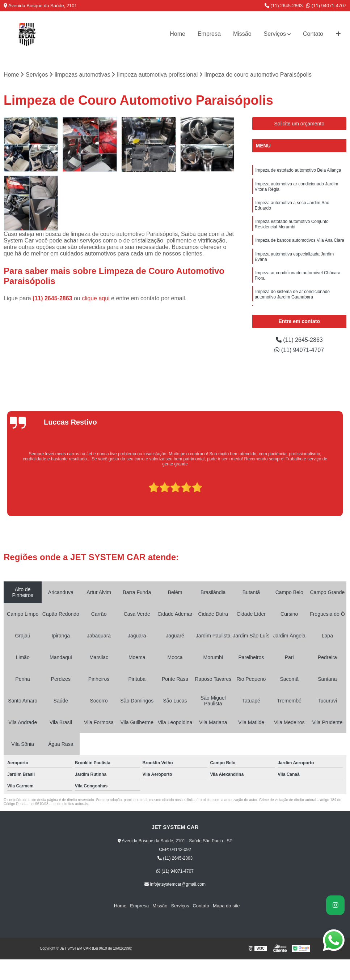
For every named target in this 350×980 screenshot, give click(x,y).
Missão (242, 34)
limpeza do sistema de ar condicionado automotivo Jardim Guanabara (292, 294)
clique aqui (96, 298)
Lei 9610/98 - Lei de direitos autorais (59, 804)
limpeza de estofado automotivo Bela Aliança (298, 170)
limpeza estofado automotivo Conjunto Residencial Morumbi (292, 224)
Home (178, 34)
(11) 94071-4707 (326, 6)
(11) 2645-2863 (284, 6)
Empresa (209, 34)
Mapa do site (226, 906)
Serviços (275, 34)
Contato (313, 34)
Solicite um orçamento (300, 124)
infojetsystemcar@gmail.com (175, 884)
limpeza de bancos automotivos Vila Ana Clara (300, 240)
